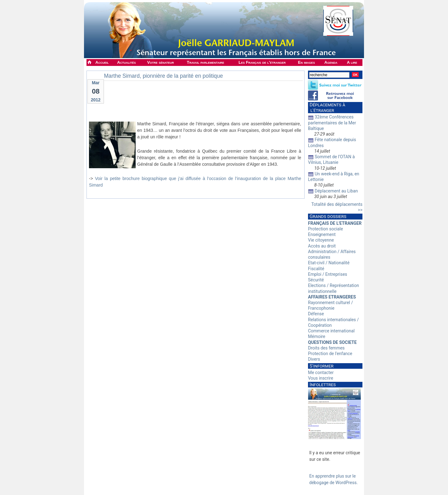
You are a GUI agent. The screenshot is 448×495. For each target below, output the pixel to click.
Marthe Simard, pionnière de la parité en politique (163, 76)
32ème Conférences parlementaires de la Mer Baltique (332, 123)
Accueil (102, 62)
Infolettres (323, 385)
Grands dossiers (328, 216)
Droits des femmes (326, 348)
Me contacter (321, 372)
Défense (316, 314)
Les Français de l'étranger (262, 62)
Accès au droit (322, 246)
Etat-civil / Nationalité (329, 263)
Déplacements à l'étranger (327, 108)
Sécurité (316, 280)
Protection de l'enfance (330, 354)
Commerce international (331, 331)
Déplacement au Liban (336, 191)
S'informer (322, 366)
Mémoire (317, 336)
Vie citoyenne (321, 240)
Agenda (331, 62)
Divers (314, 359)
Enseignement (322, 234)
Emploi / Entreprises (328, 274)
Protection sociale (325, 229)
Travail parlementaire (206, 62)
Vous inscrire (321, 378)
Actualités (127, 62)
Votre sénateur (161, 62)
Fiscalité (316, 269)
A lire (352, 62)
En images (306, 62)
